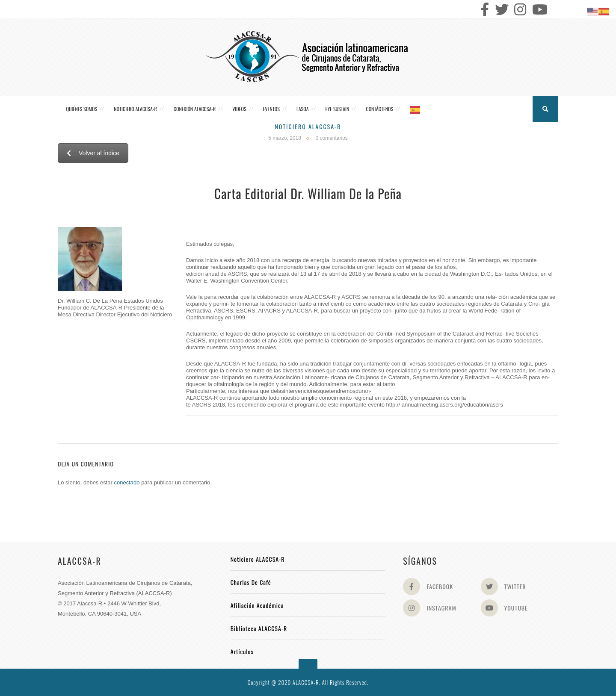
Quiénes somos (82, 109)
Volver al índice (93, 153)
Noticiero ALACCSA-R (135, 109)
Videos (239, 109)
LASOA (303, 109)
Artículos (242, 651)
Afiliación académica (257, 605)
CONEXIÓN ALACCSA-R (195, 109)
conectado (127, 482)
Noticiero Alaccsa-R (308, 126)
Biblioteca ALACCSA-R (259, 628)
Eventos (271, 109)
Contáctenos (379, 109)
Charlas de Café (251, 582)
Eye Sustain (338, 109)
